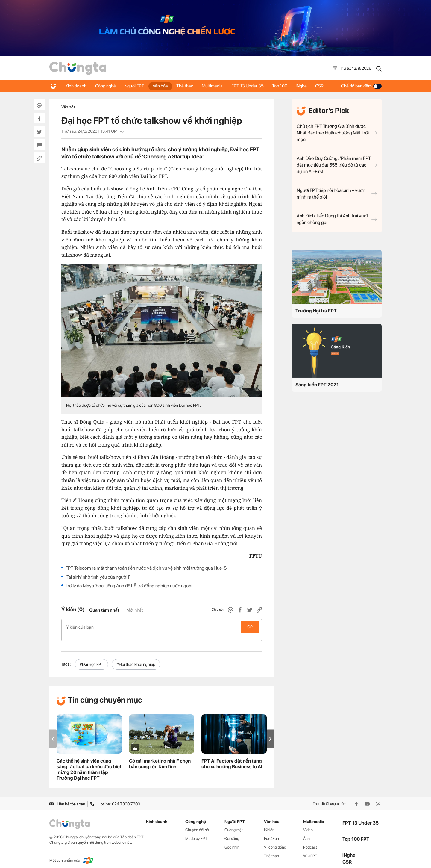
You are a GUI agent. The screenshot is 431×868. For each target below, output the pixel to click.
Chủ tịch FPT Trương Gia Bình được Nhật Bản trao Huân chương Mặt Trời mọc (337, 133)
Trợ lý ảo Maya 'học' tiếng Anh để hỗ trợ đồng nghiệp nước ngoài (129, 586)
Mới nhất (135, 610)
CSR (324, 86)
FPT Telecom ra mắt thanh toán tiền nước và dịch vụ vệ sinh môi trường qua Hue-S (146, 568)
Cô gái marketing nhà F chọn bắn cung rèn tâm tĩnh (160, 757)
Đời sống (232, 832)
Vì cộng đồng (275, 841)
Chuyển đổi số (197, 824)
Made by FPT (196, 832)
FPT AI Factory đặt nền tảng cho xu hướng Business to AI (232, 757)
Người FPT (135, 86)
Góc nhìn (232, 841)
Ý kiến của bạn (162, 627)
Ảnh (306, 832)
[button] (270, 732)
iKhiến (269, 824)
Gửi (250, 627)
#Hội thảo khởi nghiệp (136, 658)
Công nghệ (106, 86)
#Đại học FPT (91, 658)
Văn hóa (162, 86)
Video (308, 824)
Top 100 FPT (356, 833)
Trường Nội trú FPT (316, 311)
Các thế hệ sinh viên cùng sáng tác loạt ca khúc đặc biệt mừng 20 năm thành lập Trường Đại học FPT (89, 763)
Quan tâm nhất (104, 610)
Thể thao (187, 86)
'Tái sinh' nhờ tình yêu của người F (98, 577)
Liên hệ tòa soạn (67, 797)
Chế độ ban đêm (361, 86)
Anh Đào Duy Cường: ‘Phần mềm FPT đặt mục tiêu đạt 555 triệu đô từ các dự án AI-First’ (337, 165)
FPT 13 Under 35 (251, 86)
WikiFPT (310, 850)
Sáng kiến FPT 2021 (317, 385)
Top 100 (284, 86)
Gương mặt (234, 824)
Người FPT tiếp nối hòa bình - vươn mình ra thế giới (337, 194)
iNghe (306, 86)
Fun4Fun (271, 832)
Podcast (310, 841)
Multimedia (215, 86)
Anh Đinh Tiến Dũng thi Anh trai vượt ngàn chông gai (337, 219)
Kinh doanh (76, 86)
